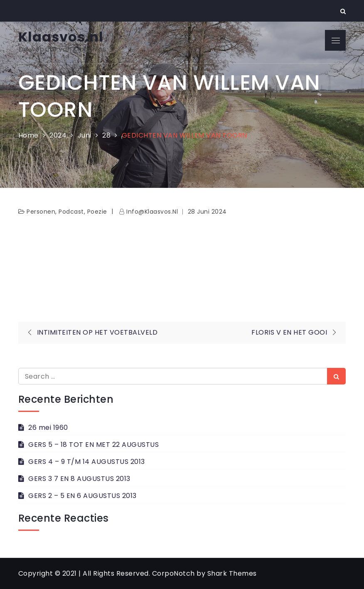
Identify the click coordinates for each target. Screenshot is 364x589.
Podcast (71, 212)
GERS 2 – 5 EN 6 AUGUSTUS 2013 (82, 496)
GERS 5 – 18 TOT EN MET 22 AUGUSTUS (93, 445)
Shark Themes (232, 573)
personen (41, 212)
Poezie (97, 212)
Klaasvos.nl (61, 37)
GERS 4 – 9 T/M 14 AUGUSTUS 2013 (87, 462)
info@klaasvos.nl (152, 212)
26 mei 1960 (48, 428)
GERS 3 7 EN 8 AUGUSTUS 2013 (79, 479)
